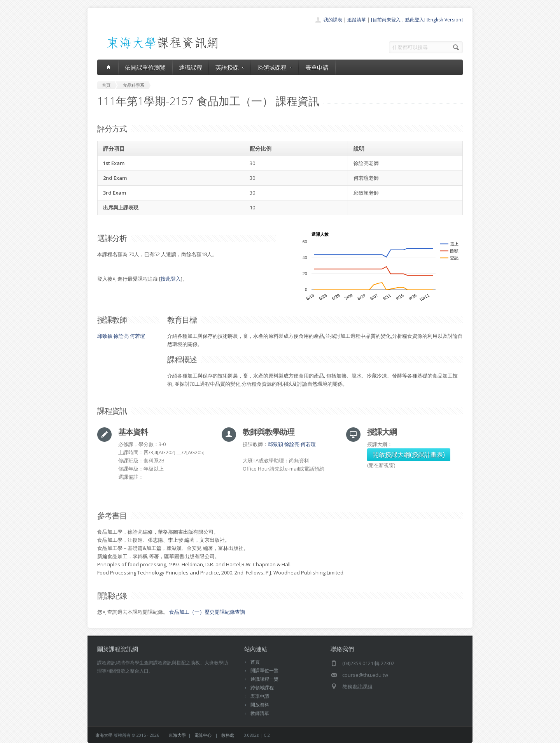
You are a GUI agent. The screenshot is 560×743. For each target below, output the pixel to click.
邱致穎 (105, 336)
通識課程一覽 (264, 679)
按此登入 (171, 279)
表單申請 (317, 67)
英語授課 (230, 67)
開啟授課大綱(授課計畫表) (409, 455)
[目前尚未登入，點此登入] (398, 20)
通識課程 (191, 67)
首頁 (255, 662)
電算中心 (203, 735)
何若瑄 (137, 336)
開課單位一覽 (264, 670)
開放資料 (260, 705)
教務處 (228, 735)
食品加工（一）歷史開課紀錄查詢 (207, 612)
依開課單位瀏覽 (145, 67)
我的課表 (333, 20)
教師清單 (260, 713)
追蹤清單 (357, 20)
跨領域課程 (275, 67)
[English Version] (445, 20)
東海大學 (104, 735)
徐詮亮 (121, 336)
